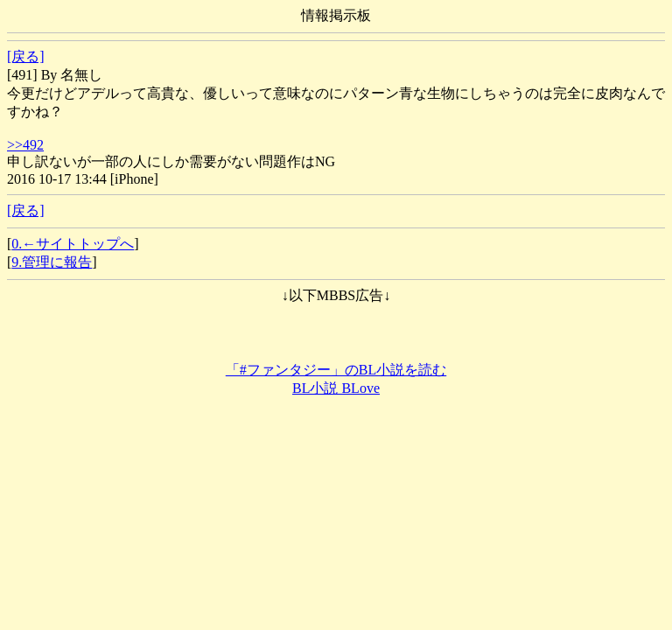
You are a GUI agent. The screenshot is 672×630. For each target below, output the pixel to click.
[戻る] (26, 56)
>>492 (25, 145)
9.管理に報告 (52, 262)
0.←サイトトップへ (73, 244)
